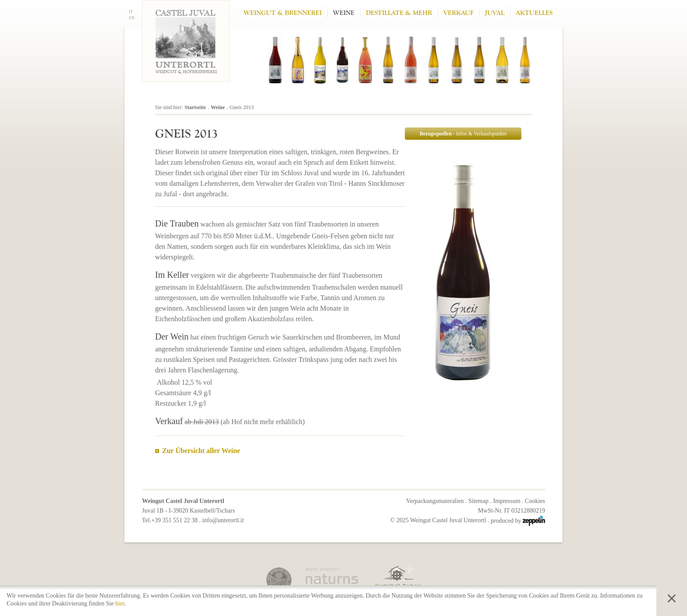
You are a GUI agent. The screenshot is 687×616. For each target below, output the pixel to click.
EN (132, 18)
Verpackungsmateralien (435, 501)
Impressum (506, 501)
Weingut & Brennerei (283, 13)
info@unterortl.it (223, 520)
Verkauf (459, 13)
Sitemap (478, 501)
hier (120, 604)
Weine (344, 13)
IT (131, 12)
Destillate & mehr (399, 13)
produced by (518, 521)
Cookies (535, 501)
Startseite (195, 107)
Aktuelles (534, 13)
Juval (495, 13)
